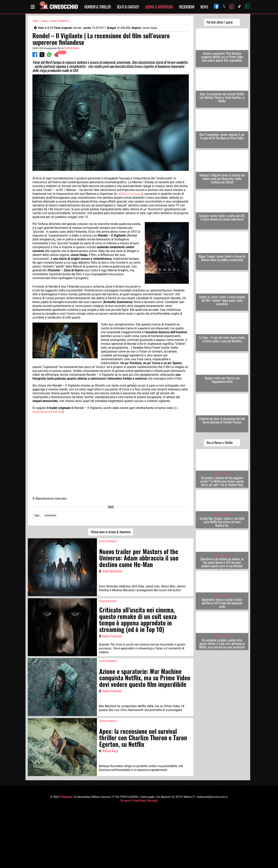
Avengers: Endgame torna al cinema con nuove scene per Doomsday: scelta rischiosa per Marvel (222, 179)
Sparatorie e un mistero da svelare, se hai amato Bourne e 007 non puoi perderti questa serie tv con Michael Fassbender (222, 564)
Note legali (152, 800)
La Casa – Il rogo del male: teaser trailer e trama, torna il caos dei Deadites (222, 339)
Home (35, 21)
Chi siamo (125, 800)
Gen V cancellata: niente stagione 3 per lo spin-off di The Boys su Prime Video (222, 136)
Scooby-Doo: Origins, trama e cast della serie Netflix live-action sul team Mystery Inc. (222, 522)
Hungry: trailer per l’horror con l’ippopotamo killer (222, 380)
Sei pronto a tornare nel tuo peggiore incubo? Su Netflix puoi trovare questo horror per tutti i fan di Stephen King (222, 481)
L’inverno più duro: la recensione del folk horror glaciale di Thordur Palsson (222, 420)
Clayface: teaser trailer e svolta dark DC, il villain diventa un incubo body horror (222, 217)
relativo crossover (130, 194)
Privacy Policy (139, 800)
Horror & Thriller (97, 7)
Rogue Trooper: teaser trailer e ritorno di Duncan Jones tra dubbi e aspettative (222, 258)
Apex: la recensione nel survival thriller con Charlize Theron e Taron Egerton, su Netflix (222, 97)
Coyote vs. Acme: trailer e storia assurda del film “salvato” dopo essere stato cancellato (222, 300)
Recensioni (187, 7)
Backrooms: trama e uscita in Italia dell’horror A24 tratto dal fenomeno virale (222, 603)
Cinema (44, 21)
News (204, 7)
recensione (50, 515)
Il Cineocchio (66, 797)
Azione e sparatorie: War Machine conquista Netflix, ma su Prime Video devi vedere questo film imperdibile (222, 57)
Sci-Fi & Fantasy (128, 7)
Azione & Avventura (159, 7)
